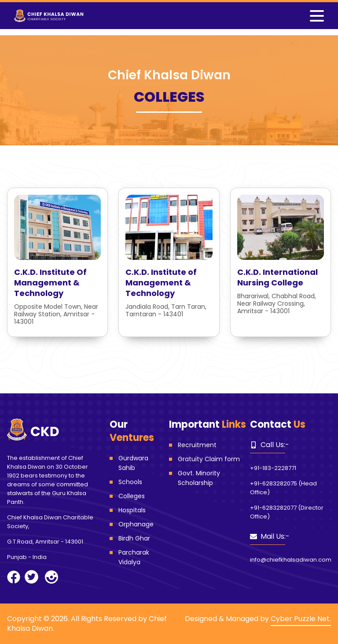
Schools (130, 482)
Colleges (132, 496)
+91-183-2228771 (273, 468)
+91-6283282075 (274, 483)
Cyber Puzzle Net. (301, 619)
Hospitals (132, 510)
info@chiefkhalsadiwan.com (291, 560)
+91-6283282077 (273, 508)
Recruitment (197, 445)
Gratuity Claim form (209, 459)
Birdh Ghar (134, 538)
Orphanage (136, 524)
